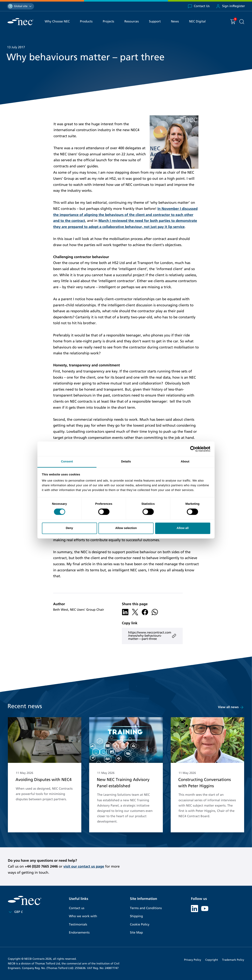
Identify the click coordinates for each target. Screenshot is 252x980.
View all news (231, 707)
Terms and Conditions (146, 908)
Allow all (183, 528)
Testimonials (78, 925)
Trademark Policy (233, 960)
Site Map (136, 933)
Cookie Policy (140, 925)
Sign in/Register (230, 6)
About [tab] (185, 462)
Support (155, 22)
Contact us (77, 908)
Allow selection (126, 528)
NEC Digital (197, 22)
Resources (132, 22)
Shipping (136, 916)
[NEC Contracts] (20, 22)
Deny (69, 528)
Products (86, 22)
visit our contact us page (84, 866)
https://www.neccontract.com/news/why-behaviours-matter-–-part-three (152, 636)
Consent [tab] (67, 462)
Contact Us (199, 6)
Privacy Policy (193, 960)
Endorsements (79, 933)
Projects (108, 22)
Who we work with (83, 916)
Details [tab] (126, 462)
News (175, 22)
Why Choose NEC (57, 22)
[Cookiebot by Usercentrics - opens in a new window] (193, 449)
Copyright (212, 960)
